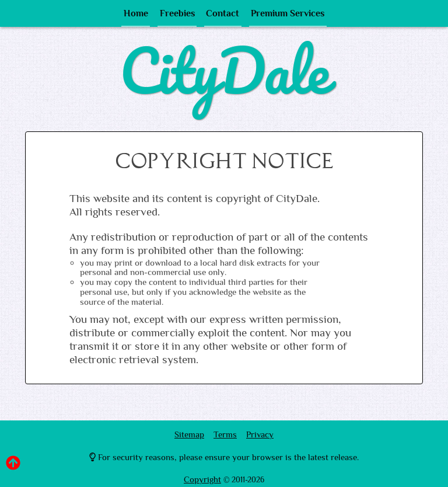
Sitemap (189, 434)
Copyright (202, 479)
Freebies (178, 16)
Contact (222, 16)
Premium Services (287, 16)
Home (136, 16)
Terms (225, 434)
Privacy (260, 434)
